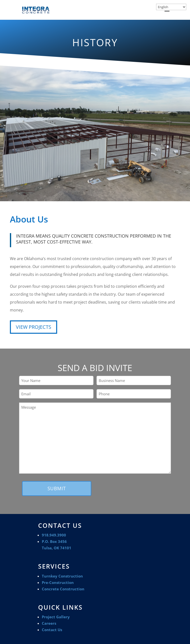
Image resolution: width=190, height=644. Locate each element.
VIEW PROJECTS (34, 327)
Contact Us (52, 630)
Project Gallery (56, 617)
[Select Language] (171, 7)
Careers (49, 623)
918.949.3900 (54, 535)
